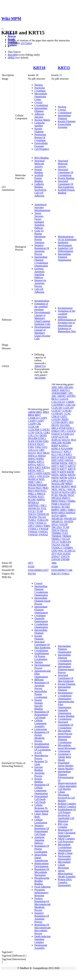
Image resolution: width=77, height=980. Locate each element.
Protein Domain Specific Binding (39, 704)
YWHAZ (43, 535)
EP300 (39, 441)
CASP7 (40, 421)
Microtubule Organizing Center (41, 97)
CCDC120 (70, 405)
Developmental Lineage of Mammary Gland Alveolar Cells (42, 333)
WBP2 (47, 526)
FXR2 (38, 447)
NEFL (42, 479)
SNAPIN (69, 521)
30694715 (40, 366)
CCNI (31, 432)
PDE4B (32, 485)
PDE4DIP (42, 485)
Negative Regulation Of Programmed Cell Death (42, 830)
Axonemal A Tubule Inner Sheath (64, 757)
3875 (31, 563)
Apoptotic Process (40, 774)
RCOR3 (32, 500)
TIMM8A (56, 533)
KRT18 (39, 68)
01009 (55, 566)
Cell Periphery (42, 149)
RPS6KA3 (33, 502)
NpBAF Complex (67, 807)
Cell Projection (66, 842)
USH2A (39, 526)
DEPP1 (64, 422)
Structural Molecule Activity (39, 164)
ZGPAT (67, 554)
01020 (31, 566)
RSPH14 (71, 513)
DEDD (43, 435)
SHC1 (44, 505)
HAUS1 (32, 453)
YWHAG (43, 532)
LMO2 (55, 481)
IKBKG (32, 462)
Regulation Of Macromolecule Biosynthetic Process (42, 929)
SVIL (44, 508)
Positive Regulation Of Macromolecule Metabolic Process (42, 904)
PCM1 (55, 495)
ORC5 (39, 482)
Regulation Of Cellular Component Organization (42, 789)
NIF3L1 (63, 489)
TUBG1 (32, 520)
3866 (54, 563)
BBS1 (39, 412)
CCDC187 (68, 408)
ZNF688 (65, 559)
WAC (61, 551)
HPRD (11, 58)
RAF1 (41, 497)
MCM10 (56, 486)
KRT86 (63, 478)
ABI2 (54, 387)
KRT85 (55, 478)
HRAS (46, 453)
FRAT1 (41, 444)
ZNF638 (56, 559)
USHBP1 (68, 548)
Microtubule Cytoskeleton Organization (65, 847)
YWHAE (33, 532)
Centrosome (41, 729)
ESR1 (46, 441)
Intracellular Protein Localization (41, 694)
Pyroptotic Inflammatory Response (41, 893)
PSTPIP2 (33, 497)
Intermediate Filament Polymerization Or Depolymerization (67, 777)
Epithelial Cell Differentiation (65, 250)
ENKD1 (56, 431)
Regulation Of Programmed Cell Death (42, 715)
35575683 (26, 43)
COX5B (56, 419)
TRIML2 (56, 539)
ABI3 (61, 387)
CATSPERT (58, 405)
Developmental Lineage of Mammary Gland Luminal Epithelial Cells (42, 318)
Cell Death (40, 802)
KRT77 (63, 469)
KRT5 (38, 467)
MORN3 (65, 486)
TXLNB (65, 545)
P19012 (65, 574)
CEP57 (64, 416)
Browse (12, 36)
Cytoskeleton (41, 105)
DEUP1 (55, 425)
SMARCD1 (34, 508)
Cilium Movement (63, 866)
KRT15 (64, 68)
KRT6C (32, 470)
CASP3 (43, 418)
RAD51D (65, 504)
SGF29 (55, 516)
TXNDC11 (41, 523)
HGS (39, 453)
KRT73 (63, 466)
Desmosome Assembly (41, 947)
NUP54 (66, 492)
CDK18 (55, 416)
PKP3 (31, 491)
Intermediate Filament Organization (64, 257)
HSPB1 (40, 459)
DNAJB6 (33, 438)
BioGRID (13, 55)
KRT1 (69, 454)
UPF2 (31, 526)
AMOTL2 (65, 390)
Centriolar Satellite (40, 124)
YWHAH (33, 535)
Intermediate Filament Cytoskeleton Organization (41, 261)
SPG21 (55, 524)
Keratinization (42, 301)
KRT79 (55, 472)
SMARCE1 (57, 521)
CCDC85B (34, 430)
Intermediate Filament (41, 110)
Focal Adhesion (42, 887)
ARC (54, 396)
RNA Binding (41, 158)
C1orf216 (63, 399)
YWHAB (43, 529)
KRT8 (39, 473)
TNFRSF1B (43, 514)
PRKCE (41, 494)
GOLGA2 (33, 450)
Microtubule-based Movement (67, 747)
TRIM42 (67, 536)
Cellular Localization (41, 821)
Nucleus (39, 85)
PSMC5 (55, 504)
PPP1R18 (56, 498)
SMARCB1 (57, 519)
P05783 (32, 574)
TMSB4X (56, 536)
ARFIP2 (61, 396)
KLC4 (62, 454)
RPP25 (62, 513)
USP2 (54, 551)
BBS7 (38, 415)
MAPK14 (33, 479)
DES (71, 422)
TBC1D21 (57, 527)
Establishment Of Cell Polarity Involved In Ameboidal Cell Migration (67, 815)
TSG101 (42, 517)
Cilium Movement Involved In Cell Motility (66, 796)
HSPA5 (32, 459)
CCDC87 (56, 411)
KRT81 (47, 473)
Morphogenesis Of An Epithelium (67, 238)
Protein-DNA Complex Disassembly (65, 882)
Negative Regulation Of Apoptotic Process (42, 250)
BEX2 (55, 399)
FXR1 (31, 447)
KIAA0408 (67, 449)
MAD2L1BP (58, 484)
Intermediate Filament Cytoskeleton (65, 739)
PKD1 (39, 488)
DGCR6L (65, 425)
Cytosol (38, 102)
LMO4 (63, 481)
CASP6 (32, 421)
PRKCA (32, 494)
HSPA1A (33, 456)
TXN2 (31, 523)
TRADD (32, 517)
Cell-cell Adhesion (39, 290)
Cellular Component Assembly (40, 723)
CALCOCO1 (58, 402)
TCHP (40, 511)
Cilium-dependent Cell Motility (67, 788)
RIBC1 (64, 510)
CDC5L (39, 432)
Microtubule (64, 862)
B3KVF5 (56, 574)
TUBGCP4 (43, 520)
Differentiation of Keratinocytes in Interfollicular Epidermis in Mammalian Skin (67, 326)
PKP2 (46, 488)
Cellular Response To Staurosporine (42, 808)
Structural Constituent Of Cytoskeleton (65, 172)
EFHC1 (42, 438)
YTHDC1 (33, 529)
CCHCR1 (45, 430)
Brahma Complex (67, 804)
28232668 (40, 378)
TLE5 (65, 533)
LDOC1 (32, 476)
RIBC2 (72, 510)
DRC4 (55, 428)
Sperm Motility (66, 769)
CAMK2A (33, 418)
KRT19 (63, 457)
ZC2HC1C (70, 551)
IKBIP (55, 446)
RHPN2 (41, 500)
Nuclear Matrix (42, 120)
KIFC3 (40, 462)
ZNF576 (65, 556)
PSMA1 (63, 501)
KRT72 (32, 473)
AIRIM (32, 412)
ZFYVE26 (57, 554)
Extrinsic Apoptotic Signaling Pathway (40, 273)
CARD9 (70, 402)
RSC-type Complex (63, 825)
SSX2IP (64, 524)
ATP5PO (71, 396)
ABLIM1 (69, 387)
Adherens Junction (39, 115)
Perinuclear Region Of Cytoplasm (40, 137)
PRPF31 (66, 498)
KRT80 (70, 472)
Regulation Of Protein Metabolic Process (42, 736)
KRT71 (40, 470)
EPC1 (64, 431)
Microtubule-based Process (65, 732)
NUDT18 (56, 492)
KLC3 (55, 454)
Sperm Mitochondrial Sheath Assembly (67, 874)
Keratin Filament (39, 130)
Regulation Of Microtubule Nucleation (42, 872)
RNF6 (54, 513)
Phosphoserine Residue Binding (42, 881)
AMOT (55, 390)
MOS (73, 486)
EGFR (31, 441)
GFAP (54, 437)
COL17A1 (33, 435)
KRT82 (63, 475)
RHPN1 (55, 510)
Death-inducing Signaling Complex (42, 939)
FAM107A (57, 434)
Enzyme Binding (39, 769)
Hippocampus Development (42, 865)
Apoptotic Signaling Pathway (40, 840)
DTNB (62, 428)
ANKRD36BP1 (59, 393)
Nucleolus (40, 88)
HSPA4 (42, 456)
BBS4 (31, 415)
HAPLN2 (56, 440)
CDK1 (47, 432)
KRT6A (46, 467)
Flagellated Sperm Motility (66, 764)
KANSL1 (64, 446)
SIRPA (63, 516)
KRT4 (31, 467)
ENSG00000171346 (62, 570)
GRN (42, 450)
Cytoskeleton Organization (41, 626)
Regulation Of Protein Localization (42, 849)
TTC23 (55, 542)
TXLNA (56, 545)
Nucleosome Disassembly (64, 858)
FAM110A (68, 434)
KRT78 (72, 469)
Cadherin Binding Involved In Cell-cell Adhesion (40, 190)
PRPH (55, 501)
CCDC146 (33, 427)
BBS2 (46, 412)
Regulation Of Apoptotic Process (42, 685)
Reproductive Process (41, 757)
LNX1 (70, 481)
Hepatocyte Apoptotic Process (40, 283)
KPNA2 (32, 465)
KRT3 (54, 460)
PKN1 (71, 495)
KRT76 (55, 469)
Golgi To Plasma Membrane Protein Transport (40, 237)
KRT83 (72, 475)
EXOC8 (32, 444)
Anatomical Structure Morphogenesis (42, 207)
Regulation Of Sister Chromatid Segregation (67, 833)
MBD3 (69, 484)
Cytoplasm (40, 91)
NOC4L (71, 489)
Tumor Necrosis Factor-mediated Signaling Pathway (39, 220)
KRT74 (72, 466)
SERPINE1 (34, 505)
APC (71, 393)
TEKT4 (32, 514)
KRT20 (72, 457)
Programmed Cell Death (41, 798)
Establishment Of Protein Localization (42, 656)
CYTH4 (56, 422)
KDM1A (56, 449)
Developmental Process (42, 666)
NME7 (31, 482)
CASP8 (32, 424)
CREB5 (65, 419)
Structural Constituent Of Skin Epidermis (66, 184)
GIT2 (45, 447)
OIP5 (73, 492)
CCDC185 (57, 408)
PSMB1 (72, 501)
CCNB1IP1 (57, 414)
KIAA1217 (57, 451)
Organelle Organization (41, 620)
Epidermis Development (65, 244)
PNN (37, 491)
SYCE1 (32, 511)
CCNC (67, 414)
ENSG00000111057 (38, 570)
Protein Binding (39, 171)
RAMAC (56, 507)
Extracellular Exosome (41, 145)
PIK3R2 (63, 495)
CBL (39, 424)
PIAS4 (31, 488)
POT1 (43, 491)
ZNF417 (56, 556)
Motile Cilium (65, 853)
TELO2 (64, 530)
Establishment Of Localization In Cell (43, 750)
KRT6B (55, 463)
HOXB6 (67, 443)
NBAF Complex (66, 839)
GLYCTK (63, 437)
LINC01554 (43, 476)
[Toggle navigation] (3, 29)
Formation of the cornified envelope (41, 307)
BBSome (39, 680)
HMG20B (56, 443)
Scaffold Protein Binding (39, 178)
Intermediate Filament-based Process (42, 601)
